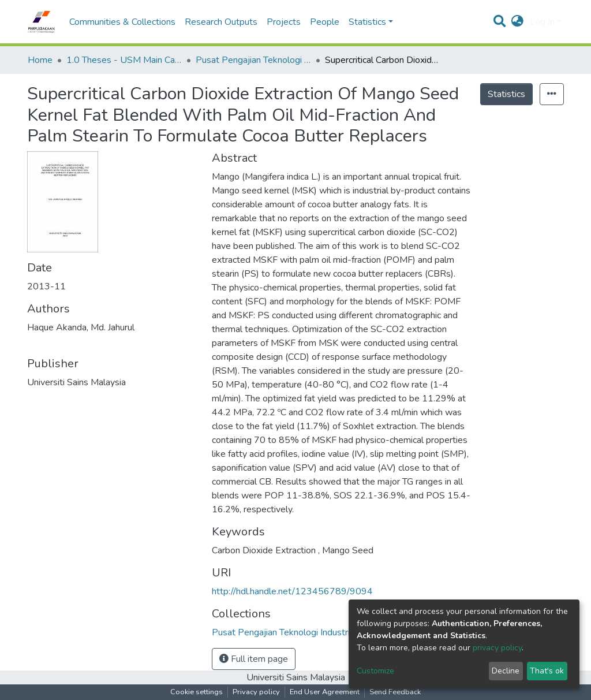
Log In (542, 22)
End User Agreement (325, 692)
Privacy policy (256, 692)
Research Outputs (221, 22)
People (325, 22)
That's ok (547, 671)
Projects (284, 22)
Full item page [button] (254, 659)
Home (40, 60)
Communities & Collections (122, 22)
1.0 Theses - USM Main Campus (124, 60)
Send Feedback (395, 692)
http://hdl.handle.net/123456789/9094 (292, 591)
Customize (375, 671)
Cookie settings (197, 692)
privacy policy (497, 648)
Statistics (506, 94)
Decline (506, 671)
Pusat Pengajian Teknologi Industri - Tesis (253, 60)
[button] (517, 22)
